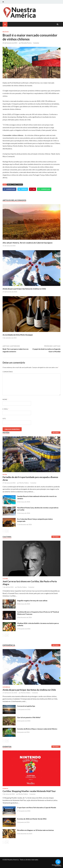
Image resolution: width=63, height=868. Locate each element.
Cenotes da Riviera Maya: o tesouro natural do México (37, 729)
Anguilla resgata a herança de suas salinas (32, 600)
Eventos (5, 788)
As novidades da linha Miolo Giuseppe (18, 335)
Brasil (10, 185)
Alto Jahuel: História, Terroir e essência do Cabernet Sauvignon (28, 243)
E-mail (6, 409)
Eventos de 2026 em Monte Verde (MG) (32, 819)
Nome (5, 399)
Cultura (5, 579)
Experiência (6, 687)
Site (4, 419)
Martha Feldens (24, 483)
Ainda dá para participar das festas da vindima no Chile (24, 289)
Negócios (6, 32)
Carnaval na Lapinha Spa (26, 706)
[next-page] (7, 531)
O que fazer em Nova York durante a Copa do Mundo (37, 807)
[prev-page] (4, 531)
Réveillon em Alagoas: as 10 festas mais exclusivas (35, 830)
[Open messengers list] (58, 862)
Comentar (36, 43)
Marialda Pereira (26, 43)
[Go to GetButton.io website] (58, 866)
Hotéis (5, 474)
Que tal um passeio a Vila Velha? (29, 717)
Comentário (8, 372)
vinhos (20, 185)
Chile (15, 185)
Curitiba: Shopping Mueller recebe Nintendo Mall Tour (29, 791)
